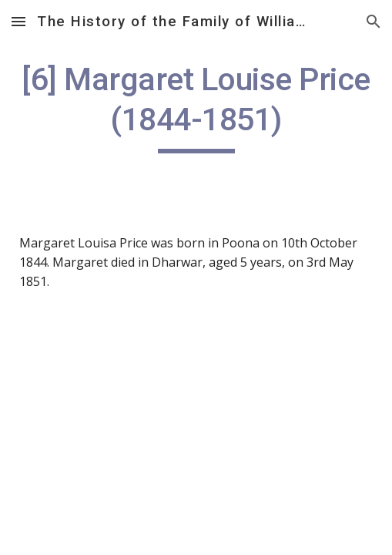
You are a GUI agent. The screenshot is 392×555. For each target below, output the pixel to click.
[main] (196, 106)
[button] (18, 21)
